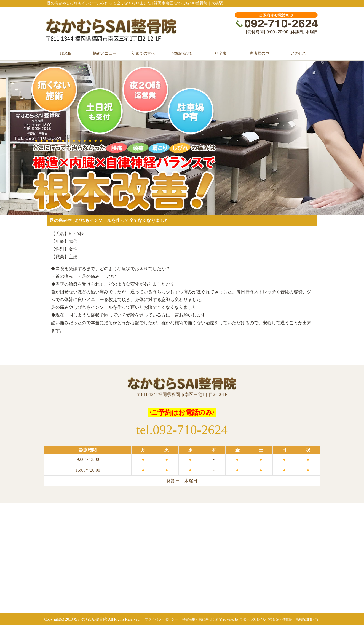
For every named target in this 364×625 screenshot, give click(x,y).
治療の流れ (182, 53)
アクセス (298, 53)
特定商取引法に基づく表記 (202, 619)
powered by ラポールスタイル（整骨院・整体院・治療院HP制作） (271, 619)
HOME (66, 53)
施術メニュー (105, 53)
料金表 (221, 53)
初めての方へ (143, 53)
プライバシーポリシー (161, 619)
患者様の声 (259, 53)
